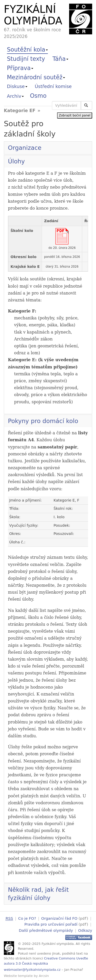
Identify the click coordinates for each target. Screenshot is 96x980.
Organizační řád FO (59, 918)
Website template (18, 975)
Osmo (38, 96)
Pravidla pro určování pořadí (51, 924)
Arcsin (44, 975)
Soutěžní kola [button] (27, 50)
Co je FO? (27, 918)
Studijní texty (26, 59)
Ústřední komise (53, 86)
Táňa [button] (60, 59)
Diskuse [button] (17, 86)
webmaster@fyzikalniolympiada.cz (32, 969)
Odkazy (85, 930)
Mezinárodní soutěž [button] (36, 77)
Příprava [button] (20, 68)
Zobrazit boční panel (75, 115)
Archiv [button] (15, 96)
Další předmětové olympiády (46, 930)
